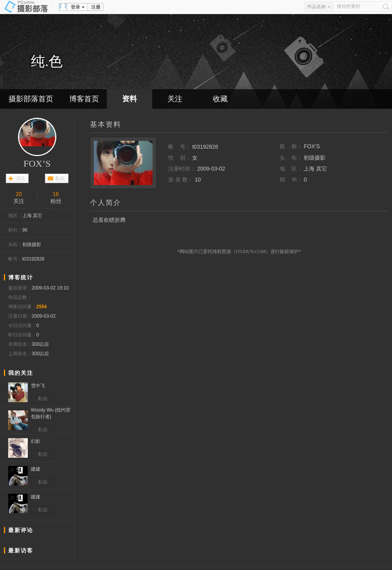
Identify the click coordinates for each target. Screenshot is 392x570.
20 (19, 194)
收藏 (220, 99)
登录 (76, 7)
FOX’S (37, 164)
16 (56, 194)
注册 (96, 7)
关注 (175, 99)
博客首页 (84, 99)
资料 (129, 99)
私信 (60, 178)
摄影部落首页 (31, 99)
